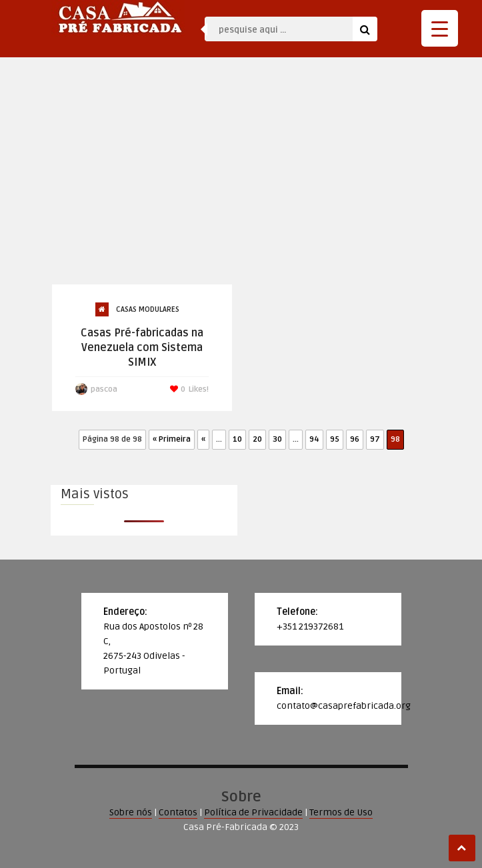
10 (237, 439)
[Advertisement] (241, 184)
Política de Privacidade (253, 812)
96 (355, 439)
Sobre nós (131, 812)
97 (375, 439)
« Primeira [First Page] (172, 439)
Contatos (178, 812)
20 (257, 439)
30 (277, 439)
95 (335, 439)
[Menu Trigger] (440, 28)
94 (314, 439)
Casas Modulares (148, 309)
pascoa (104, 389)
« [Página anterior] (203, 439)
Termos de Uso (341, 812)
